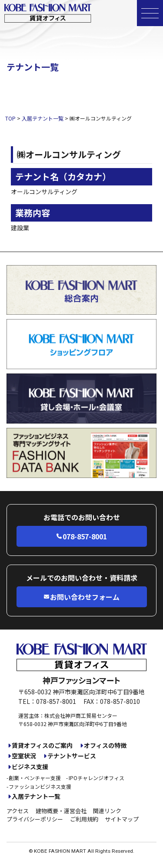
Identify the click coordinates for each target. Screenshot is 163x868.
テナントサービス (72, 756)
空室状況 (24, 756)
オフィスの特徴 (105, 745)
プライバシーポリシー (35, 819)
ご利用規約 (84, 819)
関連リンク (107, 811)
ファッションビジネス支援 (40, 786)
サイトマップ (122, 819)
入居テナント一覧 (36, 796)
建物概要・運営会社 (61, 811)
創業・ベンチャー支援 (35, 778)
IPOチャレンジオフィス (96, 778)
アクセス (18, 811)
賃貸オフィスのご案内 (42, 745)
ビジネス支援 (30, 767)
